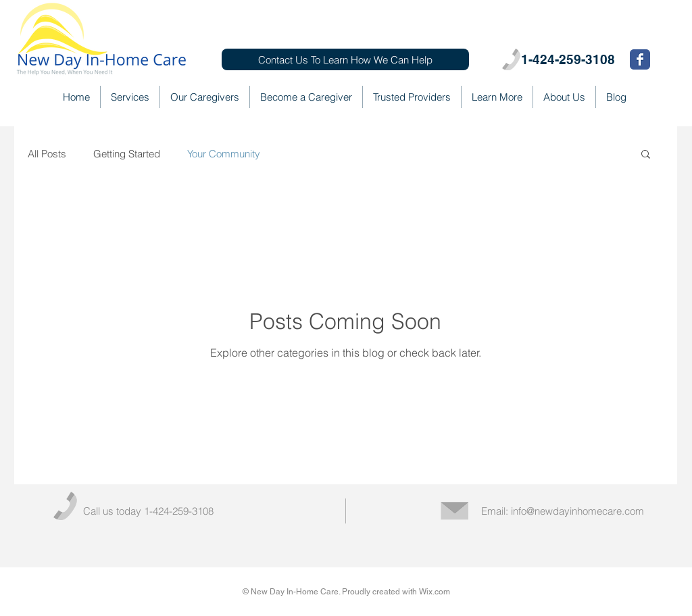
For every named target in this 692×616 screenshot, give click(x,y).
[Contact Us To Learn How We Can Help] (345, 59)
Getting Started (127, 154)
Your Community (224, 154)
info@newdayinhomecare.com (577, 511)
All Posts (47, 154)
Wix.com (435, 592)
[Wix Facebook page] (640, 59)
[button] (646, 155)
